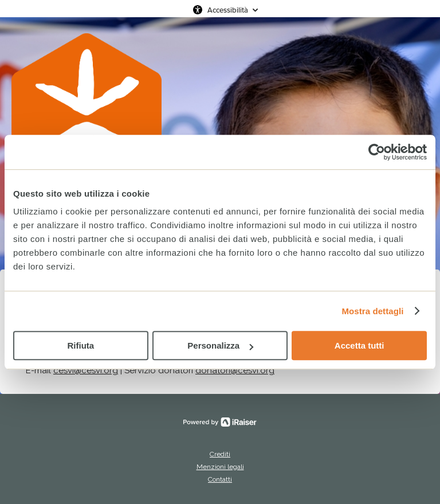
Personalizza (220, 345)
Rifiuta (80, 345)
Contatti (220, 479)
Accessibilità (228, 10)
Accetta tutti (360, 345)
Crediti (220, 454)
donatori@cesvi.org (235, 370)
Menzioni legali (220, 467)
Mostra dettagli (372, 311)
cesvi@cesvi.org (86, 370)
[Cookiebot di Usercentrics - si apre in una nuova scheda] (377, 152)
